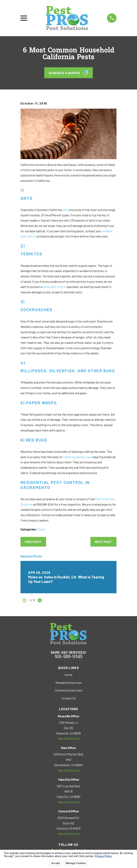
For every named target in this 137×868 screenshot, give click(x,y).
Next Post (103, 542)
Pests (41, 529)
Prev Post (33, 542)
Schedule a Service (68, 73)
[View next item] (40, 600)
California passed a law (77, 457)
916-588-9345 (69, 657)
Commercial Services (69, 690)
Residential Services (69, 683)
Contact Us (68, 698)
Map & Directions (68, 738)
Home (68, 675)
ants (66, 210)
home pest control (54, 287)
